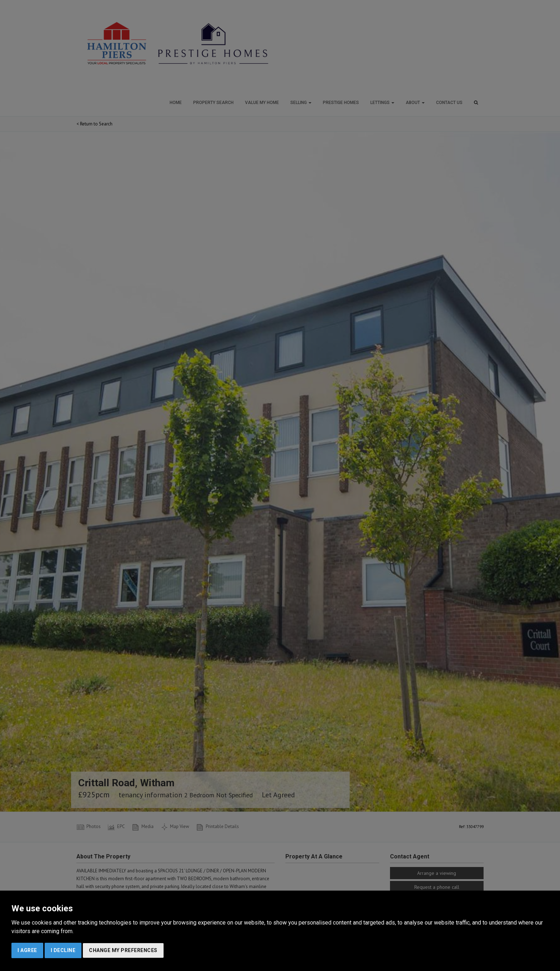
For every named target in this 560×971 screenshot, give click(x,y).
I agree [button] (27, 950)
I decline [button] (63, 950)
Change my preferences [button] (123, 950)
